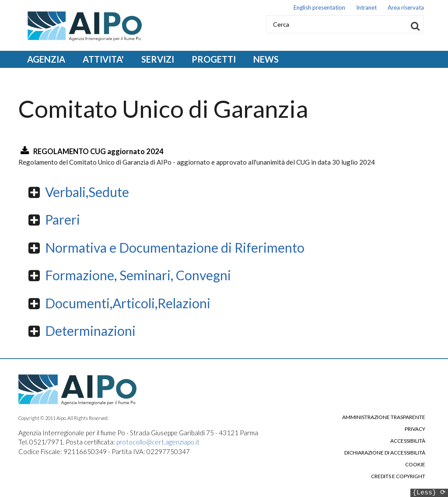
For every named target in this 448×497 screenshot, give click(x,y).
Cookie (415, 465)
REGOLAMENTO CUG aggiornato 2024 (98, 152)
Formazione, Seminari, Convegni (138, 275)
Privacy (415, 429)
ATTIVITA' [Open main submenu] (103, 59)
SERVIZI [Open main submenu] (158, 59)
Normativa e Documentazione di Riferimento (175, 247)
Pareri (63, 219)
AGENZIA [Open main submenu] (46, 59)
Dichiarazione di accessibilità (385, 453)
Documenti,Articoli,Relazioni (128, 303)
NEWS (266, 59)
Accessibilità (408, 441)
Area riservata (406, 7)
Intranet (366, 7)
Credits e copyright (398, 476)
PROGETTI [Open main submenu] (214, 59)
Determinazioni (90, 331)
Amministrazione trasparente (384, 417)
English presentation (319, 7)
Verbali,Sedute (87, 192)
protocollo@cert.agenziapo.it (158, 442)
